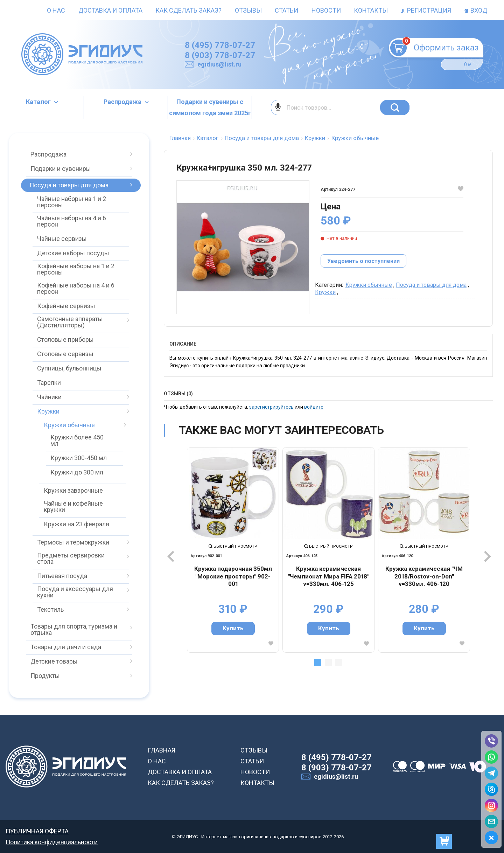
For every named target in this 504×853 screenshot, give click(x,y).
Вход (476, 10)
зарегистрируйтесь (271, 407)
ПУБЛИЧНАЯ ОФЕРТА (37, 831)
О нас (56, 10)
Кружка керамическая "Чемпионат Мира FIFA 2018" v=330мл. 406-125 (328, 576)
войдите (314, 407)
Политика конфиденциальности (52, 842)
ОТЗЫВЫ (254, 750)
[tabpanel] (233, 550)
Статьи (286, 10)
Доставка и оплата (110, 10)
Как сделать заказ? (188, 10)
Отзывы (248, 10)
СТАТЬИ (252, 761)
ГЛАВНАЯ (162, 750)
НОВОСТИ (255, 772)
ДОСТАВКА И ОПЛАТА (180, 772)
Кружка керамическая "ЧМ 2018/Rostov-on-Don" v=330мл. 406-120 (424, 576)
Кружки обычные (369, 285)
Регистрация (426, 10)
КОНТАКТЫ (257, 783)
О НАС (157, 761)
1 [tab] (318, 663)
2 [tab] (328, 663)
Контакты (371, 10)
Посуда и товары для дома (431, 285)
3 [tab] (339, 663)
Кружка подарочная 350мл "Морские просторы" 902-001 (233, 576)
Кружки (325, 292)
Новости (326, 10)
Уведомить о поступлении (363, 261)
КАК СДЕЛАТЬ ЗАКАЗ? (181, 783)
